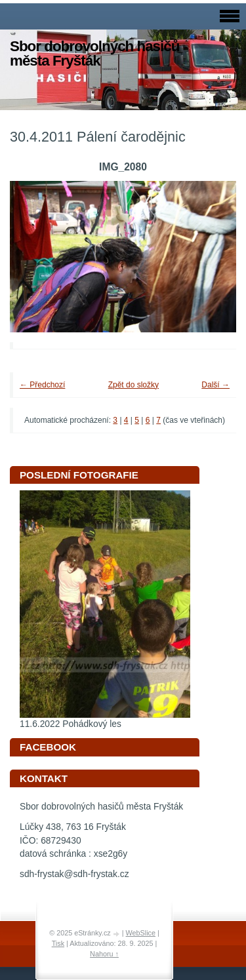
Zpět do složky (133, 385)
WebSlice (141, 933)
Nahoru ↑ (104, 954)
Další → (215, 385)
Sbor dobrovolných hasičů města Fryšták (94, 53)
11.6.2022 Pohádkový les (71, 724)
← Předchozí (42, 385)
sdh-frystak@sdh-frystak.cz (74, 874)
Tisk (58, 943)
